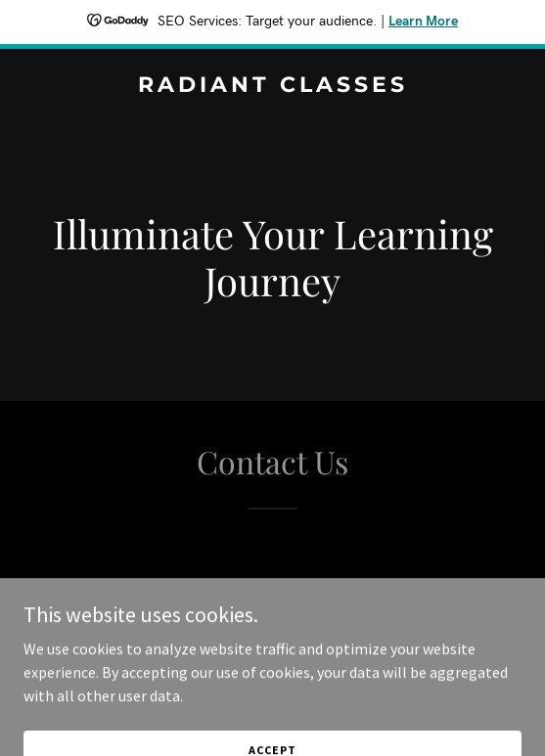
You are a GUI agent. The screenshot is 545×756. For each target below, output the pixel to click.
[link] (272, 86)
